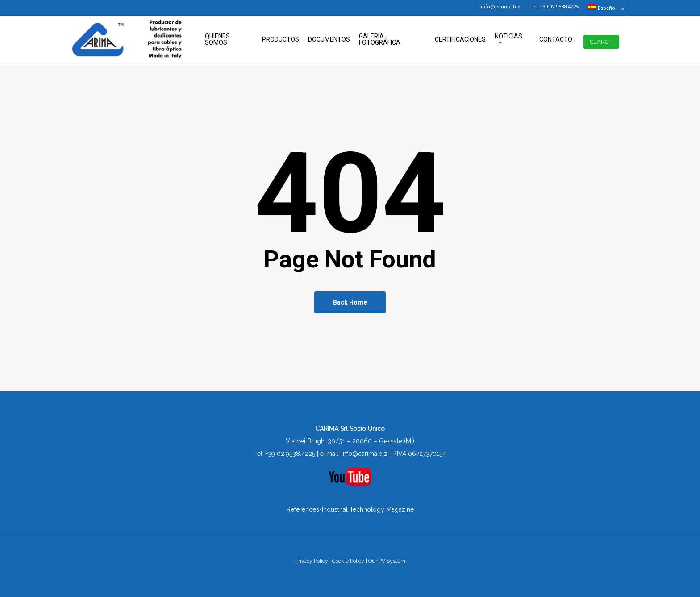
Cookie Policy (348, 561)
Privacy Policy (312, 561)
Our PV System (387, 561)
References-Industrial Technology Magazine (350, 509)
